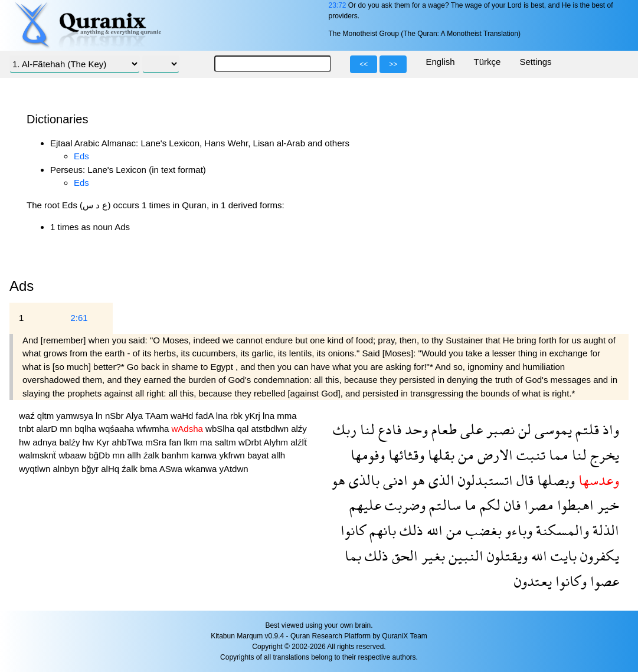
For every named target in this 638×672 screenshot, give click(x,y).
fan (176, 442)
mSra (157, 442)
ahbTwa (129, 442)
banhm (176, 455)
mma (287, 416)
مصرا (537, 505)
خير (606, 505)
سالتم (443, 505)
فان (511, 505)
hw (26, 442)
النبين (464, 555)
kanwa (205, 455)
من (464, 455)
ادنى (394, 480)
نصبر (499, 429)
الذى (440, 480)
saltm (227, 442)
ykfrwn (233, 455)
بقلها (439, 455)
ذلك (410, 530)
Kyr (104, 442)
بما (353, 555)
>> (393, 64)
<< (364, 64)
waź (28, 416)
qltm (47, 416)
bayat (259, 455)
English (440, 62)
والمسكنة (561, 530)
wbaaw (74, 455)
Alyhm (277, 442)
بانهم (381, 530)
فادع (388, 429)
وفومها (368, 455)
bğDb (100, 455)
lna (223, 416)
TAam (158, 416)
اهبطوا (574, 505)
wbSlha (221, 429)
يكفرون (598, 555)
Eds (81, 156)
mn (67, 429)
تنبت (529, 455)
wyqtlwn (36, 469)
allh (135, 455)
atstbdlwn (271, 429)
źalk (153, 455)
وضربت (403, 505)
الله (433, 530)
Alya (135, 416)
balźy (71, 442)
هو (416, 480)
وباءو (517, 530)
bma (150, 469)
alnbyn (67, 469)
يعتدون (533, 581)
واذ (609, 429)
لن (523, 429)
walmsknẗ (39, 455)
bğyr (91, 469)
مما (557, 455)
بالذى (362, 480)
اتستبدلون (484, 480)
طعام (442, 429)
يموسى (552, 429)
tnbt (27, 429)
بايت (562, 555)
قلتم (585, 429)
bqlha (86, 429)
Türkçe (488, 62)
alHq (111, 469)
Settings (535, 62)
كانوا (353, 530)
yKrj (254, 416)
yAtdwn (233, 469)
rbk (238, 416)
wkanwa (202, 469)
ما (469, 505)
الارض (493, 455)
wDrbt (251, 442)
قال (523, 480)
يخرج (603, 455)
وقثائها (405, 455)
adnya (46, 442)
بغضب (482, 530)
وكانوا (569, 581)
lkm (192, 442)
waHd (183, 416)
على (470, 429)
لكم (488, 505)
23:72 (337, 5)
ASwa (172, 469)
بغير (431, 555)
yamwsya (76, 416)
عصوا (603, 581)
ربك (345, 429)
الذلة (604, 530)
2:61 (79, 318)
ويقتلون (506, 555)
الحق (403, 555)
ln (100, 416)
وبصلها (554, 480)
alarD (48, 429)
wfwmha (154, 429)
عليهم (365, 505)
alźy (299, 429)
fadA (206, 416)
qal (244, 429)
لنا (366, 429)
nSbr (115, 416)
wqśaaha (117, 429)
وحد (415, 429)
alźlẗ (299, 442)
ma (207, 442)
